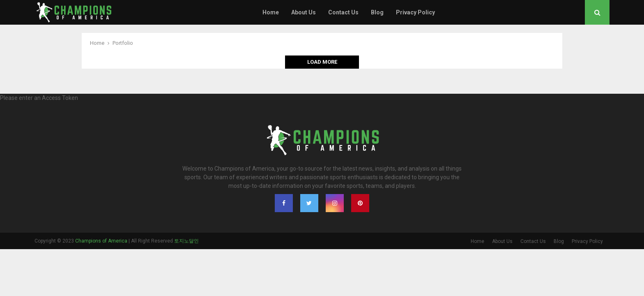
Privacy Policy (415, 12)
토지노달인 (186, 241)
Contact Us (343, 12)
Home (271, 12)
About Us (304, 12)
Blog (377, 12)
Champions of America (101, 241)
